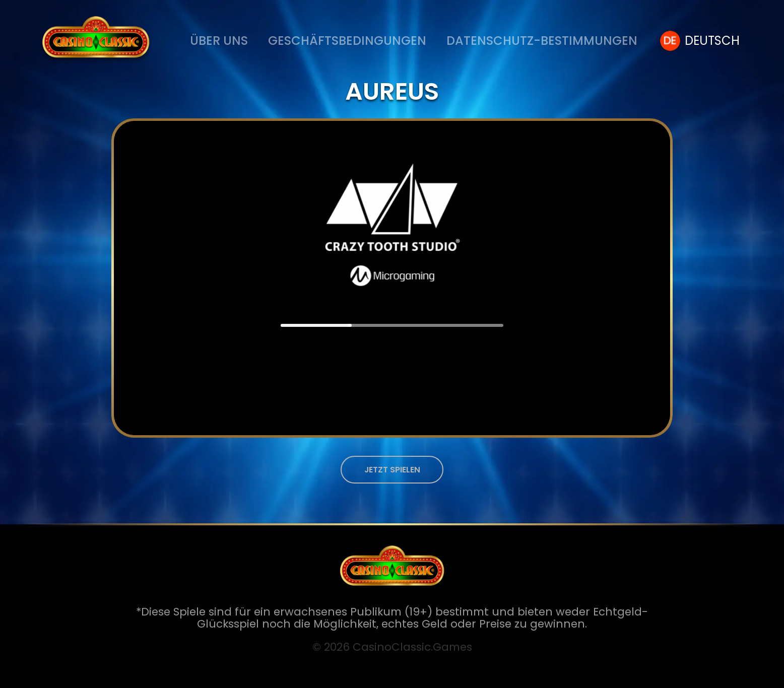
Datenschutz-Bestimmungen (542, 41)
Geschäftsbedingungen (347, 41)
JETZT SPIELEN (392, 470)
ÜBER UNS (219, 41)
